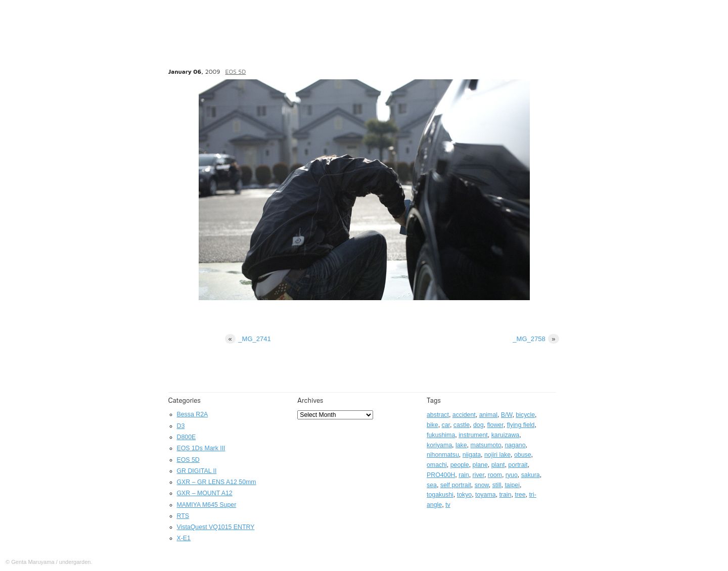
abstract (438, 415)
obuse (523, 455)
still (497, 485)
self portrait (456, 485)
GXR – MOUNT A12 (205, 493)
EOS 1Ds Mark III (201, 448)
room (495, 475)
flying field (521, 425)
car (446, 425)
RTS (183, 516)
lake (461, 445)
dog (479, 425)
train (505, 495)
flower (495, 425)
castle (462, 425)
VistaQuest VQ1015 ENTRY (216, 527)
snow (482, 485)
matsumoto (486, 445)
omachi (437, 465)
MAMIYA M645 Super (207, 505)
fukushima (441, 435)
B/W (507, 415)
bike (433, 425)
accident (464, 415)
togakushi (440, 495)
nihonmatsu (443, 455)
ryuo (512, 475)
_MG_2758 (536, 339)
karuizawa (506, 435)
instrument (473, 435)
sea (432, 485)
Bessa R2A (193, 414)
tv (448, 505)
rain (464, 475)
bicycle (525, 415)
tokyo (465, 495)
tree (520, 495)
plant (498, 465)
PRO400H (441, 475)
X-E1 (184, 538)
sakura (531, 475)
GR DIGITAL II (197, 471)
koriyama (439, 445)
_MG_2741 (248, 339)
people (460, 465)
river (479, 475)
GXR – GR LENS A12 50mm (217, 482)
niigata (472, 455)
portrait (518, 465)
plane (480, 465)
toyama (485, 495)
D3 (181, 426)
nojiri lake (497, 455)
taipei (512, 485)
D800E (187, 437)
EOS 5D (235, 72)
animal (488, 415)
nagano (515, 445)
